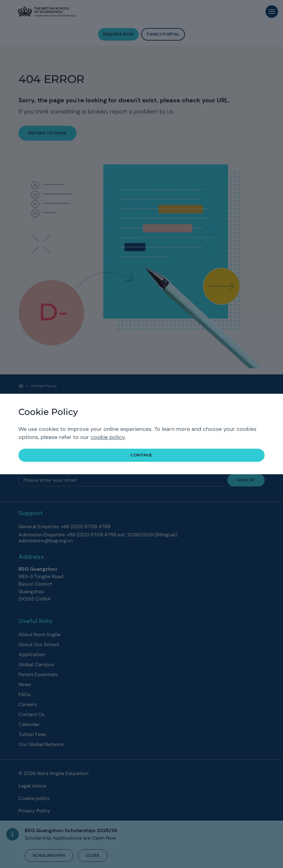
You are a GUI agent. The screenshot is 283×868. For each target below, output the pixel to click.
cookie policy (108, 437)
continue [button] (141, 455)
